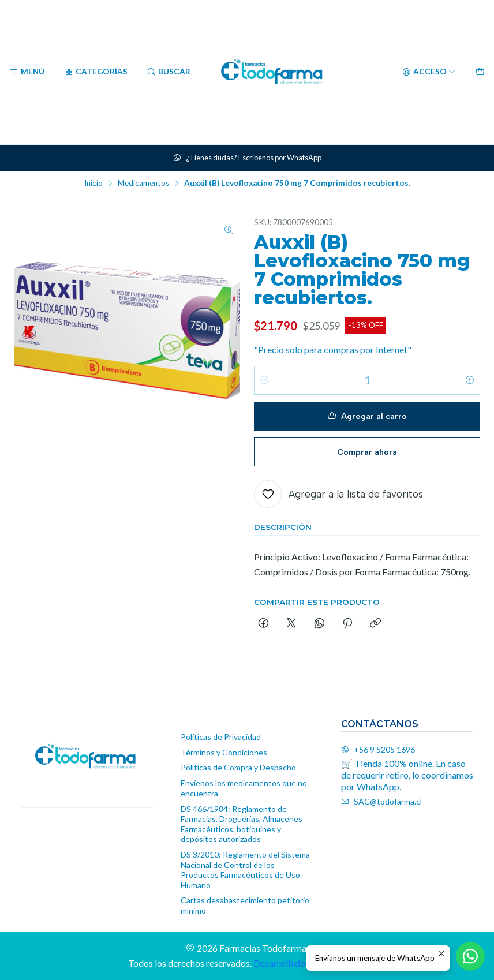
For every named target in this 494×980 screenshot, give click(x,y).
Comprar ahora (367, 452)
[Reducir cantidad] (264, 380)
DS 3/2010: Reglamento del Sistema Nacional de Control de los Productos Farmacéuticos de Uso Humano (245, 870)
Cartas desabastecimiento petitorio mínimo (245, 905)
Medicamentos (143, 184)
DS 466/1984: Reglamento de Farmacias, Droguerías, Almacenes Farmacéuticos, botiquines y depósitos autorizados (242, 824)
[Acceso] (429, 72)
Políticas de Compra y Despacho (238, 767)
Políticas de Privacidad (221, 737)
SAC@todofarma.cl (381, 801)
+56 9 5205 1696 (378, 749)
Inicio (93, 184)
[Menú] (27, 72)
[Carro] (480, 72)
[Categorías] (95, 72)
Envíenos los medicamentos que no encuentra (244, 788)
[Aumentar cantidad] (470, 380)
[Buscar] (169, 72)
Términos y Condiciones (224, 752)
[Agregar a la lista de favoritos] (338, 494)
